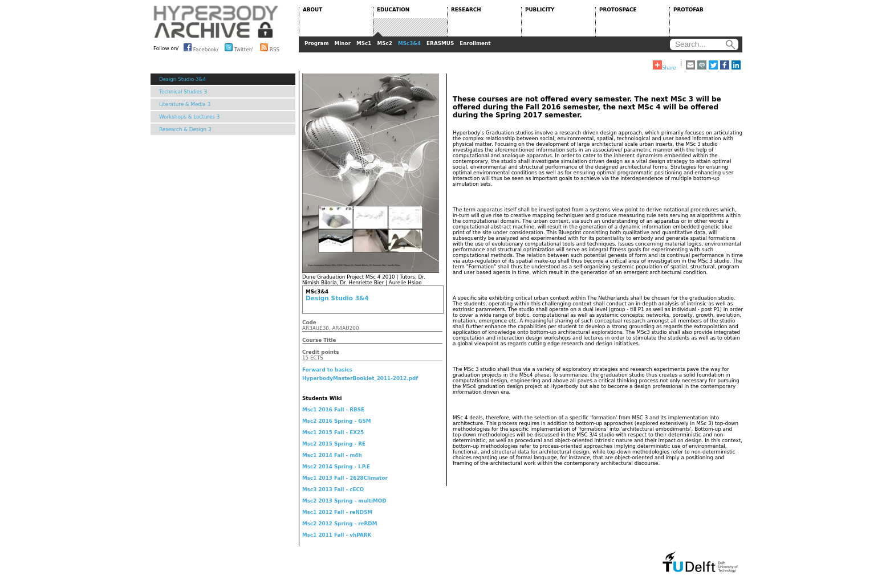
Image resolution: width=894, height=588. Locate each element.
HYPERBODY (216, 22)
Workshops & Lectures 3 (189, 117)
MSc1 (364, 43)
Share (665, 66)
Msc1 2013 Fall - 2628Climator (345, 478)
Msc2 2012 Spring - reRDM (340, 524)
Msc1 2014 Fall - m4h (332, 455)
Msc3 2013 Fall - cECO (333, 489)
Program (317, 43)
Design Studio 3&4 (182, 79)
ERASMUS (440, 43)
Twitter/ (239, 47)
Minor (343, 43)
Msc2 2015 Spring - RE (334, 444)
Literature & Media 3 (185, 104)
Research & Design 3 (185, 129)
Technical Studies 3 (183, 92)
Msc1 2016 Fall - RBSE (333, 410)
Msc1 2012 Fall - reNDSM (337, 512)
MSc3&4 (409, 43)
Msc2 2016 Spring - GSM (337, 421)
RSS (270, 47)
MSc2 (384, 43)
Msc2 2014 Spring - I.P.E (336, 467)
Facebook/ (201, 47)
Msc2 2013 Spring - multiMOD (344, 501)
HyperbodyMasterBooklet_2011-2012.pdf (360, 378)
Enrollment (475, 43)
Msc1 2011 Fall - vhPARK (337, 535)
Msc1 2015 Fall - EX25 (333, 432)
